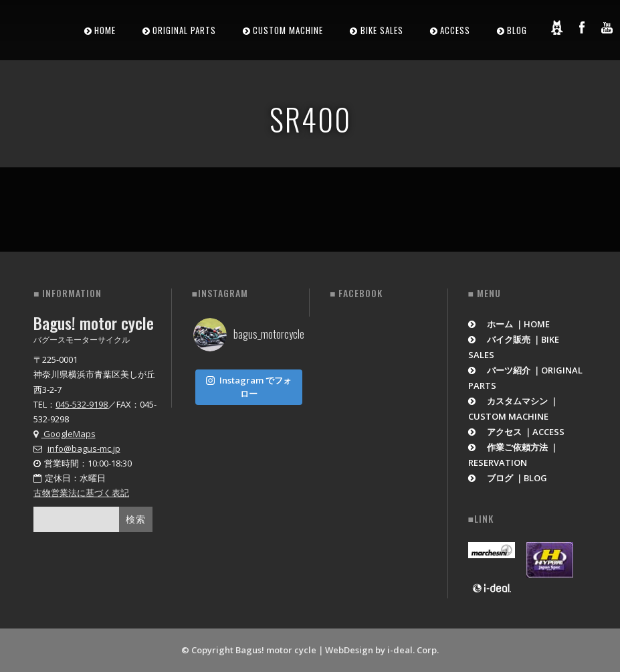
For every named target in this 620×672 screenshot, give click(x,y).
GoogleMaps (65, 434)
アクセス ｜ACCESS (517, 432)
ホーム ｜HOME (509, 324)
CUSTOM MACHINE (288, 30)
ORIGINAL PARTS (184, 30)
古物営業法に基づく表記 (81, 493)
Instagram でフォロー (249, 384)
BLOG (517, 30)
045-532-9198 (82, 404)
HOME (105, 30)
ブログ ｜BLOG (508, 478)
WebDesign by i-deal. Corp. (382, 650)
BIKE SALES (382, 30)
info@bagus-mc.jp (84, 448)
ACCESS (455, 30)
